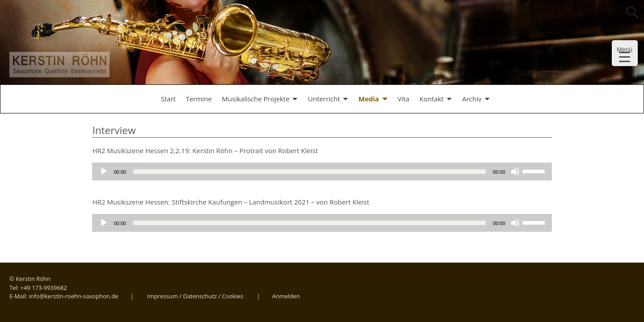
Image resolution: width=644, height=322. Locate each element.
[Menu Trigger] (625, 53)
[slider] (309, 171)
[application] (322, 171)
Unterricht (324, 99)
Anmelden (286, 296)
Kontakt (432, 99)
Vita (403, 99)
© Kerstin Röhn (30, 279)
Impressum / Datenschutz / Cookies (195, 296)
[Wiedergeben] (104, 171)
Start (168, 99)
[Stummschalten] (515, 171)
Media (369, 99)
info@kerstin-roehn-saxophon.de (74, 296)
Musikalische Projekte (256, 99)
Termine (199, 99)
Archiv (472, 99)
